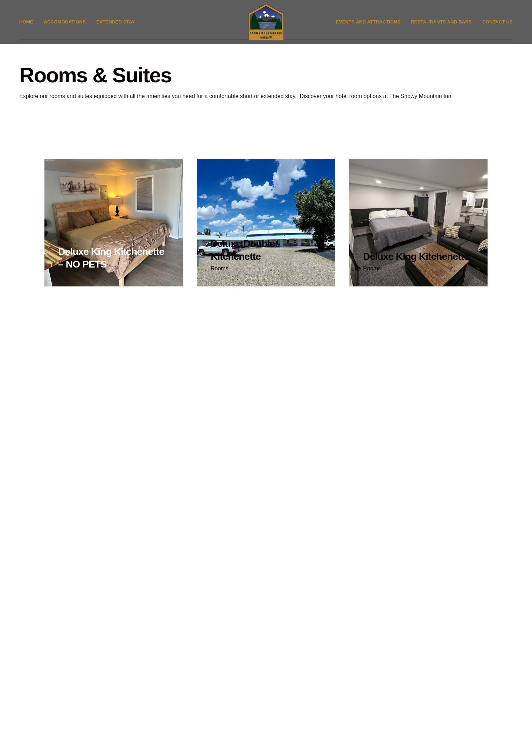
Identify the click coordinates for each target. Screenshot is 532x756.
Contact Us (498, 27)
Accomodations (65, 27)
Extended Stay (115, 27)
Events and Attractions (368, 27)
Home (26, 27)
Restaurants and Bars (441, 27)
